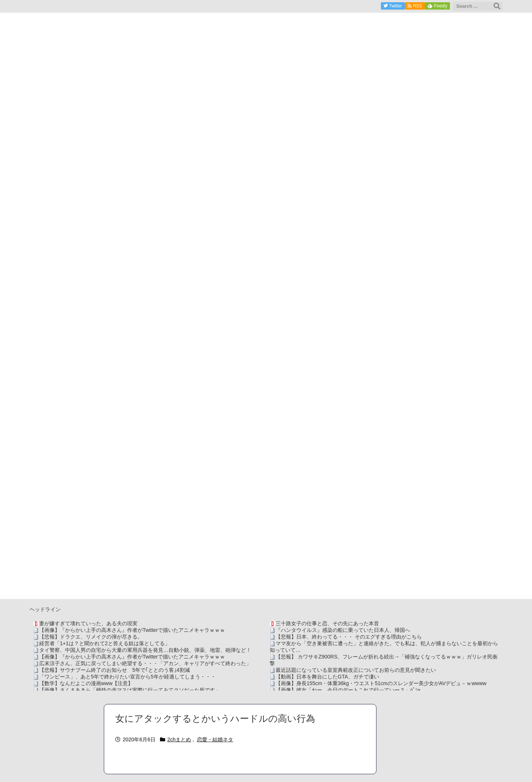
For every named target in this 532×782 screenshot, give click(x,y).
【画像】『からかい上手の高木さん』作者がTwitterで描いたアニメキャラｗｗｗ (132, 630)
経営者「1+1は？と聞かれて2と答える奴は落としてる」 (105, 643)
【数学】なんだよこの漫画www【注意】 (86, 683)
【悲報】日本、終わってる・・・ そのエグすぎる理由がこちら (349, 637)
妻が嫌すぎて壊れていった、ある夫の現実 (88, 623)
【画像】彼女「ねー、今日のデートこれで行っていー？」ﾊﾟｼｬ (348, 690)
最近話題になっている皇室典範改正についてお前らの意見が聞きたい (356, 670)
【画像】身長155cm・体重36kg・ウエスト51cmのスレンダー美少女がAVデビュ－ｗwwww (381, 683)
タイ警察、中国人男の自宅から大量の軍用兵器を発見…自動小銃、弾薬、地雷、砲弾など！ (145, 650)
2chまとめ (179, 739)
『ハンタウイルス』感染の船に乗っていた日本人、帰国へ (343, 630)
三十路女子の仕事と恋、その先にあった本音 (327, 623)
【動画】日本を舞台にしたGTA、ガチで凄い (327, 677)
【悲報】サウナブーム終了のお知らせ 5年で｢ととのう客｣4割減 (115, 670)
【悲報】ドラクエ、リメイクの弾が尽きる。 (91, 637)
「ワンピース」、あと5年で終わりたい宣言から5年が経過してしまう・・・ (127, 677)
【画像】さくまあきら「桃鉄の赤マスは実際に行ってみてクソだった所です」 (130, 690)
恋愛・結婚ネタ (215, 739)
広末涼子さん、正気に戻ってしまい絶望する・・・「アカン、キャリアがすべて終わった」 (145, 663)
